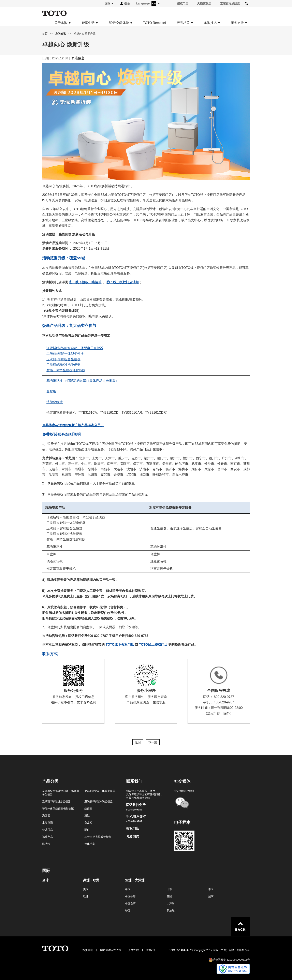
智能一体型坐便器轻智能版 (58, 809)
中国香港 (130, 896)
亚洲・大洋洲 (135, 880)
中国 (128, 889)
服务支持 (237, 23)
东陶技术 (210, 23)
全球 (45, 880)
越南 (211, 896)
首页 (45, 34)
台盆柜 (88, 823)
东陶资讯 (61, 34)
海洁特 (46, 844)
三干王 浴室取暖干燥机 (98, 837)
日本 (169, 889)
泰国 (211, 889)
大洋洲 (171, 903)
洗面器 (46, 815)
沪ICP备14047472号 (182, 950)
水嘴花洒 (47, 823)
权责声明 (88, 950)
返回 (138, 742)
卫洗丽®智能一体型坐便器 (100, 791)
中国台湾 (130, 903)
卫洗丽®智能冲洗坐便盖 (99, 801)
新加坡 (171, 911)
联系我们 (151, 950)
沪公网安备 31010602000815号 (231, 960)
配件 (87, 830)
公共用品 (47, 830)
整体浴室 (90, 844)
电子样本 (182, 822)
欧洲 (86, 896)
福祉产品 (47, 837)
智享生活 (88, 23)
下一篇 (153, 742)
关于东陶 (61, 23)
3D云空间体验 (119, 23)
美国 (86, 889)
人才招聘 (134, 950)
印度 (128, 911)
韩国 (169, 896)
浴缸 (87, 815)
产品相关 (183, 23)
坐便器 (88, 809)
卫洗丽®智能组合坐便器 (56, 801)
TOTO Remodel (154, 23)
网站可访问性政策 (111, 950)
